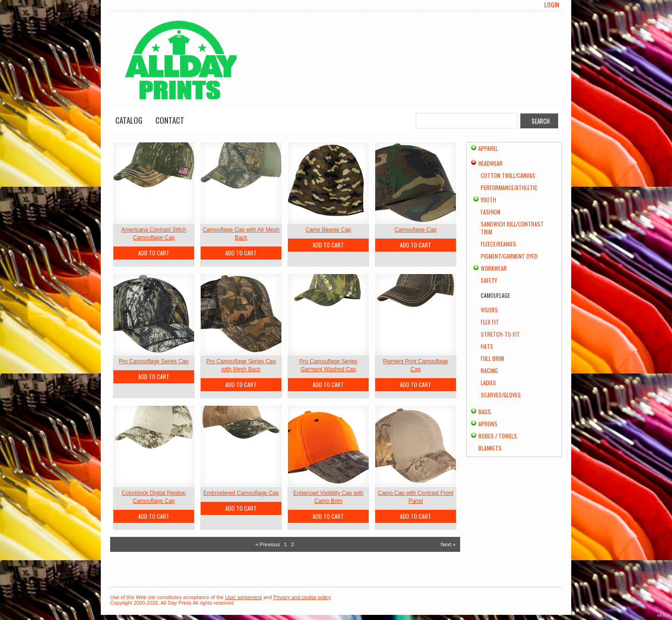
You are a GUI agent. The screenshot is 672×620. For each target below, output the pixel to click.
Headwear (490, 163)
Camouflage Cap (415, 230)
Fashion (490, 212)
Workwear (494, 268)
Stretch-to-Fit (500, 334)
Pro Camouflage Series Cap (154, 361)
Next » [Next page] (448, 544)
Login (552, 5)
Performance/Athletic (509, 187)
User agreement (243, 597)
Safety (489, 280)
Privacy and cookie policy (302, 597)
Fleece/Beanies (498, 244)
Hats (487, 346)
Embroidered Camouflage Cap (241, 493)
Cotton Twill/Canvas (508, 175)
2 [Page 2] (293, 544)
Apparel (488, 148)
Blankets (490, 448)
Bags (485, 412)
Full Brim (492, 358)
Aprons (488, 424)
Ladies (488, 383)
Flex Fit (490, 322)
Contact (170, 120)
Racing (489, 370)
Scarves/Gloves (501, 395)
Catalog (129, 120)
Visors (489, 310)
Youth (488, 200)
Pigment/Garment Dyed (509, 256)
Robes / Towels (498, 436)
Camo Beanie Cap (328, 230)
